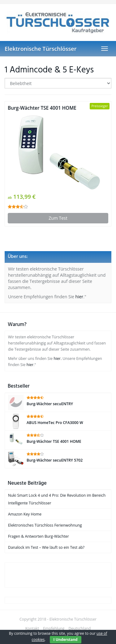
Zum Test (58, 218)
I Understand (66, 640)
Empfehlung (54, 628)
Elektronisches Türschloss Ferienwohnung (45, 525)
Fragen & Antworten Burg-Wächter (39, 536)
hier (79, 297)
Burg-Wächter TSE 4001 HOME (42, 108)
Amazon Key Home (25, 514)
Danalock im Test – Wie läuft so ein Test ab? (46, 547)
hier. (58, 359)
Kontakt (32, 628)
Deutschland (79, 628)
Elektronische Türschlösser (41, 49)
